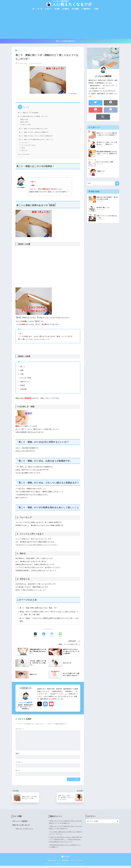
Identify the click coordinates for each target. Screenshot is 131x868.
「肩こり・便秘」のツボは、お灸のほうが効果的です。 (35, 132)
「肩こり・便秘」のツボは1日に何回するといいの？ (34, 129)
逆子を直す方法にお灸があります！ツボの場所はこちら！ (65, 848)
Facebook (45, 707)
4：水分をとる (24, 150)
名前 (18, 754)
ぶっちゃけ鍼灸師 (66, 823)
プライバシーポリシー (77, 863)
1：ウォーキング (24, 143)
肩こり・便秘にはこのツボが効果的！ (29, 113)
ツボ (40, 9)
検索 (96, 9)
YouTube (51, 707)
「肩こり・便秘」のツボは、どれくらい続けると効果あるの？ (37, 136)
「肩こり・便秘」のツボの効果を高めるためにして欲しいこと (37, 139)
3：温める (23, 148)
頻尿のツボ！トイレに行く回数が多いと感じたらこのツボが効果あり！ (65, 827)
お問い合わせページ (54, 863)
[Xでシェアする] (35, 635)
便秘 (72, 644)
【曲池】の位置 (24, 119)
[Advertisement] (65, 25)
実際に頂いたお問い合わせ (24, 829)
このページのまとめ (24, 154)
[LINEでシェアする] (60, 635)
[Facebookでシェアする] (44, 635)
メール (19, 762)
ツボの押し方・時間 (25, 125)
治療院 (75, 9)
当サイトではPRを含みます (66, 41)
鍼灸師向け (86, 9)
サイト (18, 771)
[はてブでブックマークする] (52, 635)
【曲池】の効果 (24, 122)
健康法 (66, 9)
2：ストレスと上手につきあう (28, 145)
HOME (66, 859)
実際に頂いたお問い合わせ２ (22, 825)
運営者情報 (65, 863)
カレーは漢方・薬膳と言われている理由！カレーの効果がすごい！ (65, 833)
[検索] (117, 183)
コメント (20, 729)
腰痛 (57, 9)
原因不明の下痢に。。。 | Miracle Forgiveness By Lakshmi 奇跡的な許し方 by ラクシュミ (64, 841)
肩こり (48, 9)
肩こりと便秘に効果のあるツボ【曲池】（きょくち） (34, 116)
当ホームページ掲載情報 (20, 821)
